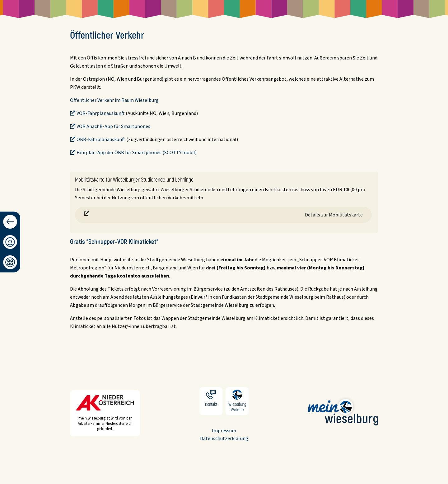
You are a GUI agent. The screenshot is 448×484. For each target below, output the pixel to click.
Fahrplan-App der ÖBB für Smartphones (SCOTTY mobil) (137, 153)
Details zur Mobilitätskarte (334, 215)
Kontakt (211, 401)
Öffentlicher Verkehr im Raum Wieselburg (114, 100)
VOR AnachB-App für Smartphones (113, 126)
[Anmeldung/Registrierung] (10, 242)
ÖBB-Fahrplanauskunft (101, 140)
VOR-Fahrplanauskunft (101, 113)
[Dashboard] (10, 262)
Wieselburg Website (237, 401)
